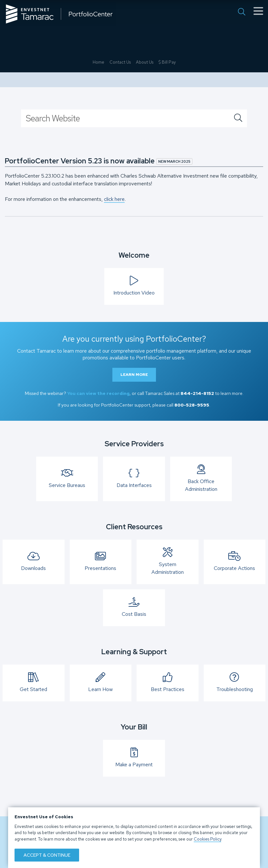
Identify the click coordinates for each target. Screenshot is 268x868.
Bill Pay (167, 168)
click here (114, 199)
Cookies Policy (207, 839)
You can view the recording (98, 393)
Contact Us (120, 168)
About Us (145, 168)
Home (98, 168)
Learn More (134, 375)
